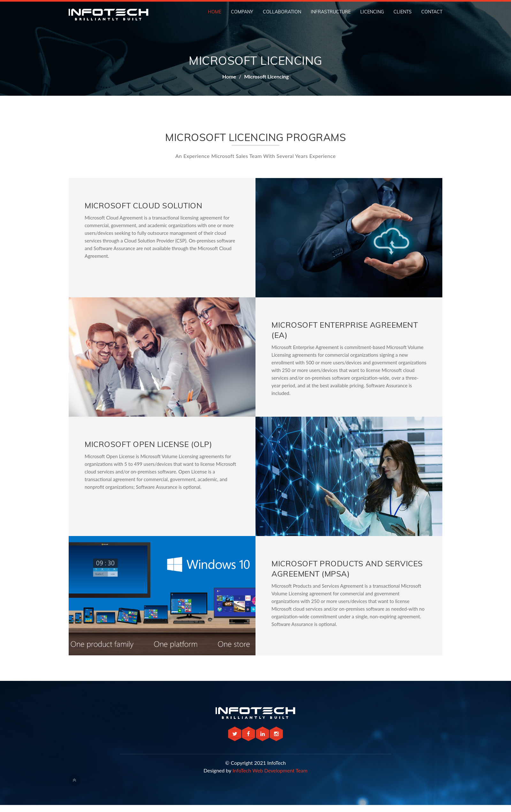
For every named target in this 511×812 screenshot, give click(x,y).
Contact (432, 12)
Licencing (372, 12)
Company (242, 12)
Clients (403, 12)
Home (215, 12)
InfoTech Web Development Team (270, 770)
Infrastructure (331, 12)
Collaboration (282, 12)
